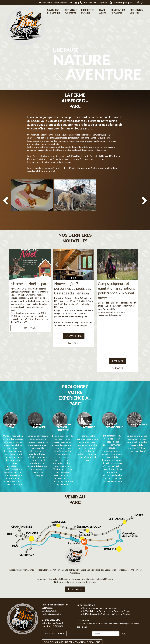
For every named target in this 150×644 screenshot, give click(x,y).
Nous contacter (54, 594)
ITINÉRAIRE (75, 550)
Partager (30, 311)
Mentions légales (138, 628)
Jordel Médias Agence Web (79, 628)
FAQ (132, 3)
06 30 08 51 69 (88, 3)
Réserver (117, 344)
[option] (32, 192)
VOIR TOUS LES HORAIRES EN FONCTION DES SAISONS (72, 603)
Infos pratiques (118, 3)
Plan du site (126, 628)
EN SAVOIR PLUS (74, 319)
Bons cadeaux (61, 3)
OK (124, 594)
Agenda (103, 3)
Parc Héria (45, 3)
